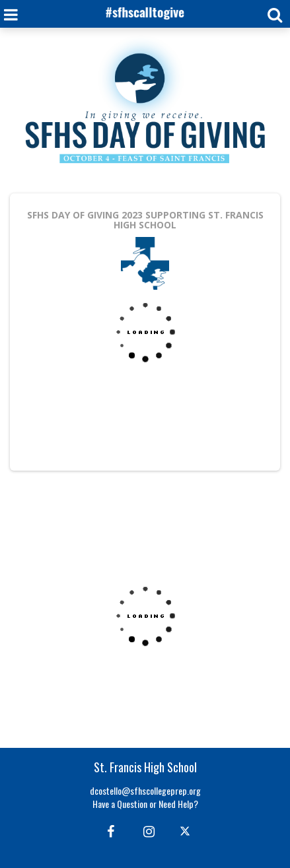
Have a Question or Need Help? (145, 804)
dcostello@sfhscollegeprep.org (145, 790)
